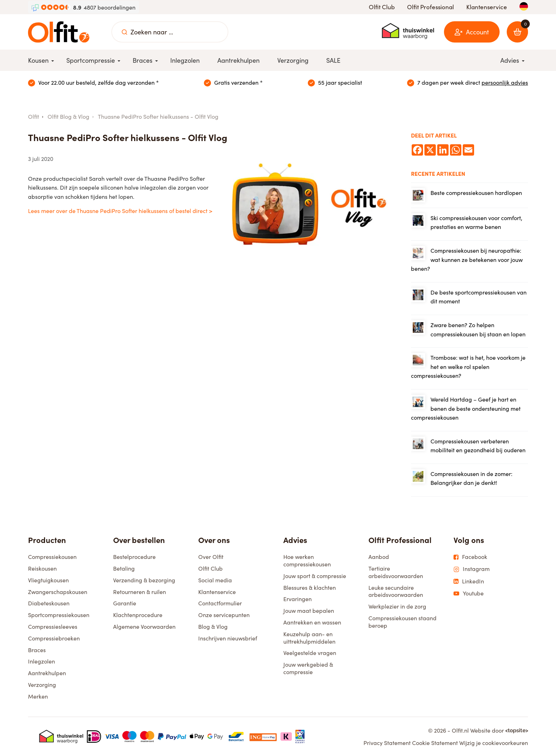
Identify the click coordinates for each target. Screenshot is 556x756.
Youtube (469, 593)
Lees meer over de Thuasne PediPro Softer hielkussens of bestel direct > (120, 211)
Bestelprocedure (134, 557)
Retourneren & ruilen (140, 592)
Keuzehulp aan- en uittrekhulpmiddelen (309, 638)
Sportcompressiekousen (59, 615)
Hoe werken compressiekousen (307, 560)
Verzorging (42, 685)
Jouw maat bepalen (309, 611)
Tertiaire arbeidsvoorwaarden (396, 572)
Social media (215, 580)
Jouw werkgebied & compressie (308, 668)
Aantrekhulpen (47, 673)
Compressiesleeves (53, 626)
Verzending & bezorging (144, 580)
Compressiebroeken (54, 638)
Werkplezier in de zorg (397, 606)
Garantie (125, 603)
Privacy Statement (387, 743)
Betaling (124, 568)
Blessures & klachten (310, 587)
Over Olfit (211, 557)
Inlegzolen (41, 661)
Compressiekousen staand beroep (402, 622)
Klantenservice (487, 7)
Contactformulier (220, 603)
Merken (38, 696)
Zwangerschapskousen (58, 592)
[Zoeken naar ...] (124, 32)
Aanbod (379, 557)
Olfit (34, 116)
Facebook (470, 557)
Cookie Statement (435, 743)
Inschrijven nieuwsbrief (228, 638)
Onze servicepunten (224, 615)
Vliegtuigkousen (48, 580)
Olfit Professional (430, 7)
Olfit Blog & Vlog (68, 116)
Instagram (472, 569)
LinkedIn (469, 581)
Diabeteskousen (49, 603)
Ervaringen (298, 599)
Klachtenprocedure (138, 615)
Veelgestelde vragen (310, 653)
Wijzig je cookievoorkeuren (494, 743)
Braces (37, 650)
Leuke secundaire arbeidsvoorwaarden (396, 591)
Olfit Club (382, 7)
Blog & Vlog (213, 626)
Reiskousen (42, 568)
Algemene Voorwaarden (144, 626)
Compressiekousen (52, 557)
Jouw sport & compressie (315, 576)
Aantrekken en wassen (312, 622)
